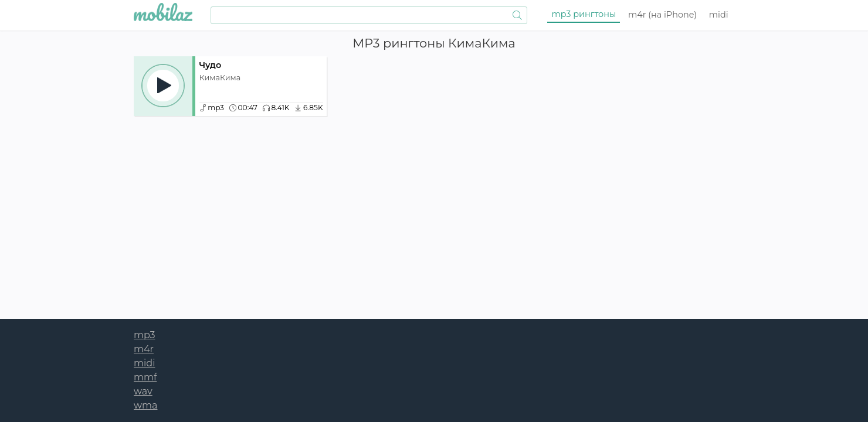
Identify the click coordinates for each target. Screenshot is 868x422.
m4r (662, 15)
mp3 (584, 14)
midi (719, 15)
